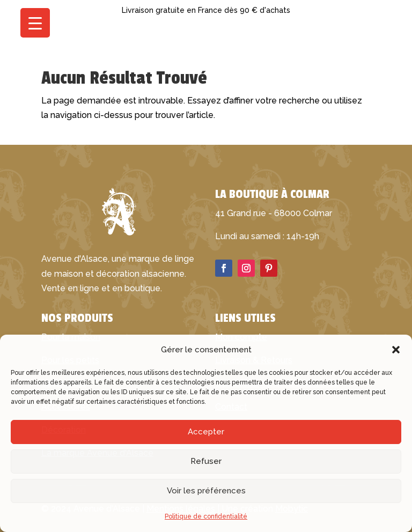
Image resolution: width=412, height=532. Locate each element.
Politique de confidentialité (206, 516)
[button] (396, 350)
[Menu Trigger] (35, 23)
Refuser (206, 461)
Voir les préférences (206, 491)
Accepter (206, 432)
